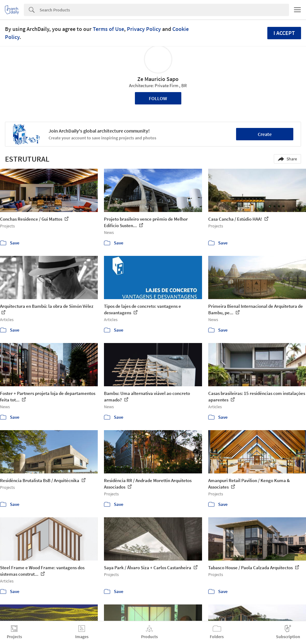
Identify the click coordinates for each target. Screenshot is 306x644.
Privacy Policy (144, 29)
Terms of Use (108, 29)
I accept (284, 33)
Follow (158, 98)
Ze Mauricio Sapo (158, 79)
